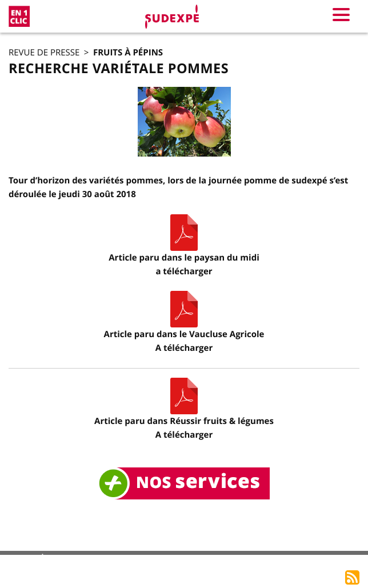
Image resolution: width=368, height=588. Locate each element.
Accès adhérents (239, 561)
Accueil (26, 561)
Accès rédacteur (319, 561)
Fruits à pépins (128, 52)
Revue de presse (44, 53)
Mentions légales (94, 561)
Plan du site (167, 561)
